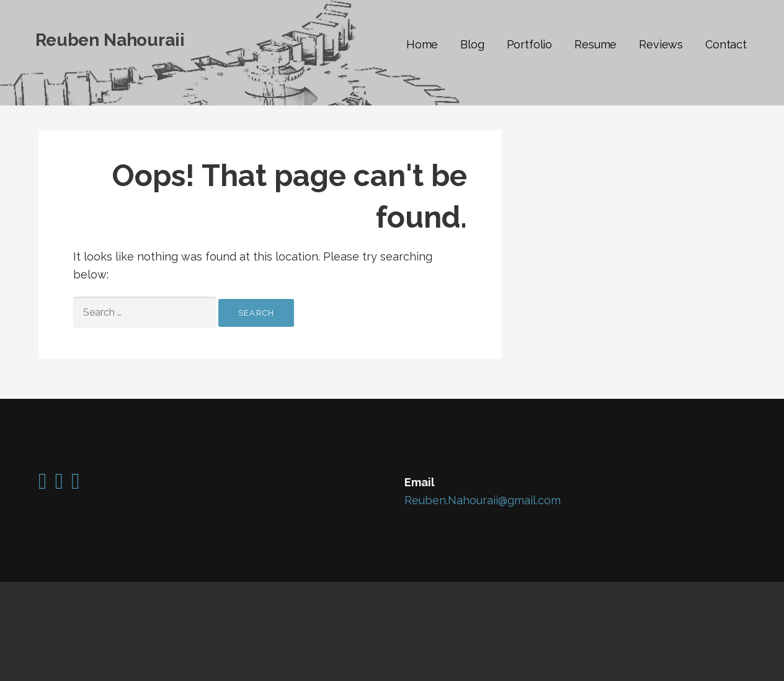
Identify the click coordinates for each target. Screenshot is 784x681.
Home (422, 44)
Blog (472, 44)
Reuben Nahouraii (110, 40)
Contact (726, 44)
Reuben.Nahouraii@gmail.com (483, 500)
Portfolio (530, 44)
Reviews (661, 44)
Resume (595, 44)
